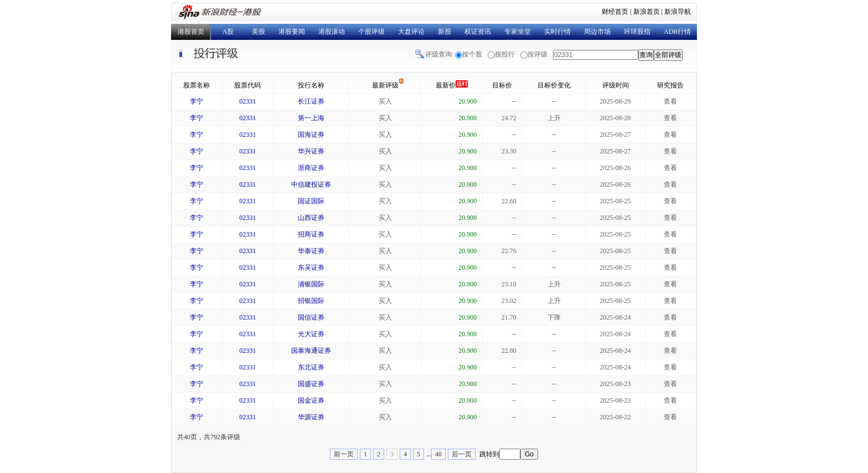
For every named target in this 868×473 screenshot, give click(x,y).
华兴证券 (311, 151)
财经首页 (615, 12)
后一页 (462, 454)
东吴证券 (311, 268)
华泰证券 (311, 251)
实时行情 (557, 32)
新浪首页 (647, 12)
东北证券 (311, 367)
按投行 (505, 54)
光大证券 (311, 334)
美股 (259, 32)
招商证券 (311, 234)
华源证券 (311, 417)
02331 (247, 101)
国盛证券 (311, 384)
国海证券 (311, 135)
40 (438, 454)
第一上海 (311, 118)
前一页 (344, 454)
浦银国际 (311, 284)
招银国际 (311, 301)
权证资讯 (478, 32)
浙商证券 (311, 168)
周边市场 (597, 32)
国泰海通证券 (311, 351)
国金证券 (311, 400)
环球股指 (637, 32)
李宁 (197, 101)
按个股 (472, 54)
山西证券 (311, 218)
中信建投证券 (311, 184)
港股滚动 (332, 32)
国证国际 (311, 201)
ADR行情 (677, 32)
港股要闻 (292, 32)
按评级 (538, 54)
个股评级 (371, 32)
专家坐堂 (518, 32)
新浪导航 (678, 12)
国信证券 (311, 317)
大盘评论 (411, 32)
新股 (445, 32)
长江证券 (311, 101)
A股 (228, 32)
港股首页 (191, 32)
